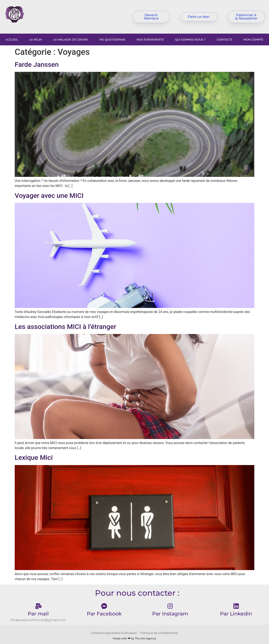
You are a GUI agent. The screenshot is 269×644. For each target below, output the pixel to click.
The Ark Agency (146, 638)
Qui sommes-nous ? (190, 39)
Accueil (12, 39)
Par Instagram (170, 614)
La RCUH (36, 39)
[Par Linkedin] (236, 606)
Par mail (38, 614)
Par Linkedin (236, 614)
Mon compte (253, 39)
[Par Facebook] (104, 606)
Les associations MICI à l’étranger (65, 327)
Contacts (224, 39)
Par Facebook (104, 614)
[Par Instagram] (170, 606)
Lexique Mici (34, 457)
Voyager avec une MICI (49, 196)
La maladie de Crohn (71, 39)
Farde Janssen (37, 64)
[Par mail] (38, 606)
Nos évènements (150, 39)
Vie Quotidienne (112, 39)
